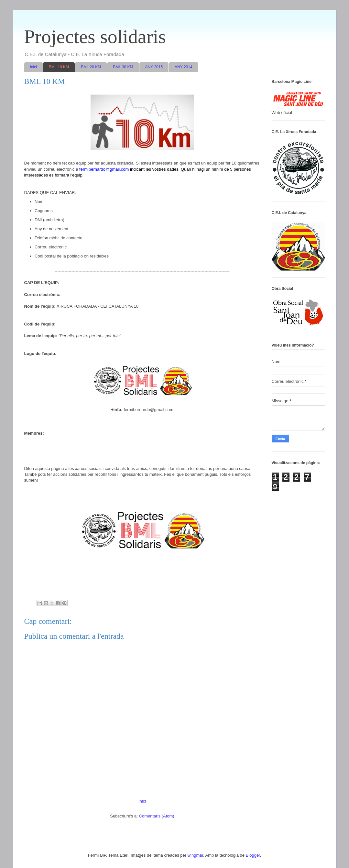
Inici (33, 67)
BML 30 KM (123, 67)
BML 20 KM (91, 67)
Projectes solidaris (95, 37)
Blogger (253, 855)
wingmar (195, 855)
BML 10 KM (59, 67)
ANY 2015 (154, 67)
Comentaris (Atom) (157, 816)
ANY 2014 (184, 67)
